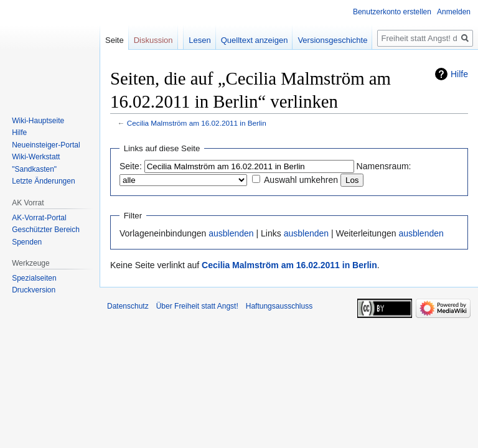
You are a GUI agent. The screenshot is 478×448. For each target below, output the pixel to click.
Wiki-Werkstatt (36, 157)
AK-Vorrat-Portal (39, 218)
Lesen (199, 40)
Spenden (27, 242)
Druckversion (34, 290)
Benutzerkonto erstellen (392, 12)
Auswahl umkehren (301, 180)
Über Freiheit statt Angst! (197, 306)
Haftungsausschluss (279, 306)
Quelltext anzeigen (255, 40)
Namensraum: (384, 166)
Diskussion (153, 40)
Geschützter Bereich (46, 230)
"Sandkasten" (34, 169)
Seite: (131, 166)
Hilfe (459, 74)
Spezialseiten (34, 278)
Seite (115, 40)
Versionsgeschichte (332, 40)
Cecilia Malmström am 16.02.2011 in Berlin (197, 123)
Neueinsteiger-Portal (46, 145)
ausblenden (231, 233)
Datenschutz (128, 306)
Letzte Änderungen (43, 181)
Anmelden (454, 12)
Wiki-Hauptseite (38, 121)
